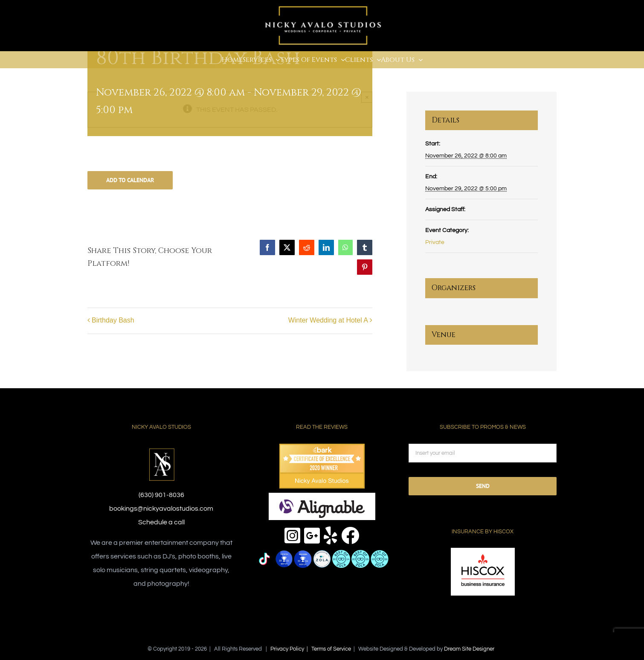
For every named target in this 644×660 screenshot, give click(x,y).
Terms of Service (331, 649)
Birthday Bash (113, 320)
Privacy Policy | (291, 649)
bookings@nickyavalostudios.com (161, 509)
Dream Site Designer (469, 649)
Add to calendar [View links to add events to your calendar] (130, 180)
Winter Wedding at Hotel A (328, 320)
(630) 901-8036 (161, 495)
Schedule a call (161, 522)
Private (435, 242)
